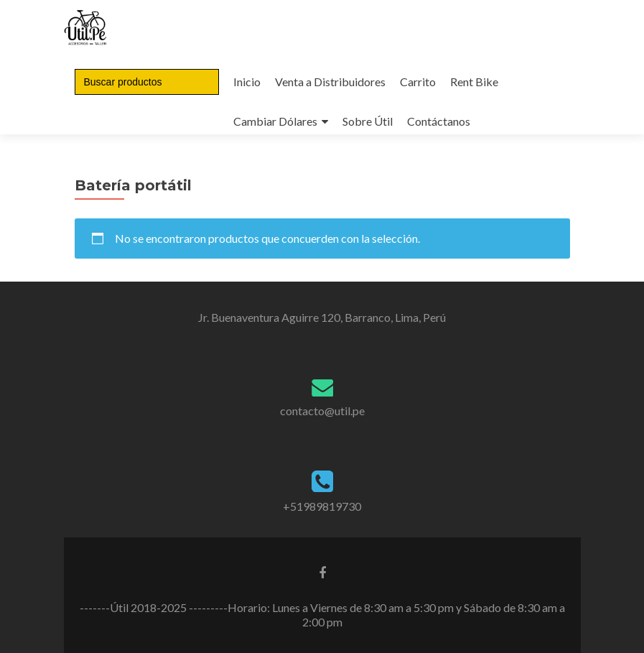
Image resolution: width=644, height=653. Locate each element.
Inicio (247, 82)
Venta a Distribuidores (330, 82)
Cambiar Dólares (275, 121)
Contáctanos (439, 121)
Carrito (418, 82)
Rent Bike (474, 82)
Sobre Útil (368, 121)
